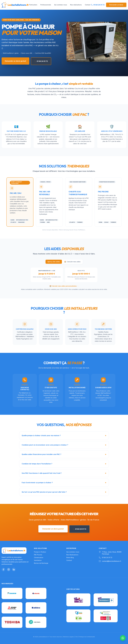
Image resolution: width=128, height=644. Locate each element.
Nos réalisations (76, 5)
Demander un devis (116, 5)
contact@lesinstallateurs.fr (112, 561)
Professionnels (46, 5)
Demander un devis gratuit (15, 61)
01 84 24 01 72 (107, 558)
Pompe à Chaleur (40, 552)
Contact (88, 5)
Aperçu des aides (54, 262)
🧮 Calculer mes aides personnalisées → (64, 286)
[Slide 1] (123, 60)
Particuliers (33, 5)
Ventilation (38, 560)
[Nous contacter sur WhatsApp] (123, 638)
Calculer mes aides (72, 262)
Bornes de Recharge (41, 563)
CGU (76, 637)
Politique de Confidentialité (87, 637)
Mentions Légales (69, 637)
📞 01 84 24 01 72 (41, 61)
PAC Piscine (38, 555)
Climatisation (39, 558)
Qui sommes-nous (61, 5)
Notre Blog (70, 558)
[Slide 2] (124, 60)
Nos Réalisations (72, 555)
